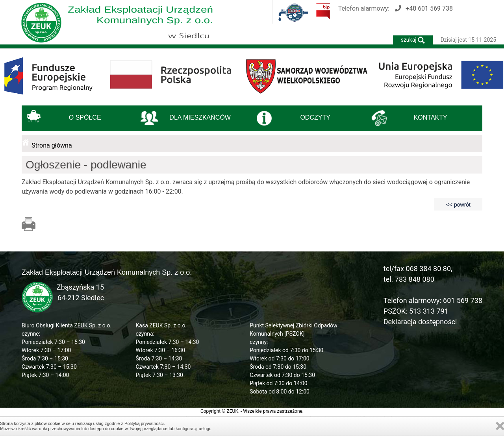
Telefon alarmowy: (396, 8)
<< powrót (458, 205)
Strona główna (52, 145)
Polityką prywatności (144, 423)
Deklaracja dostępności (420, 322)
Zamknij (500, 426)
